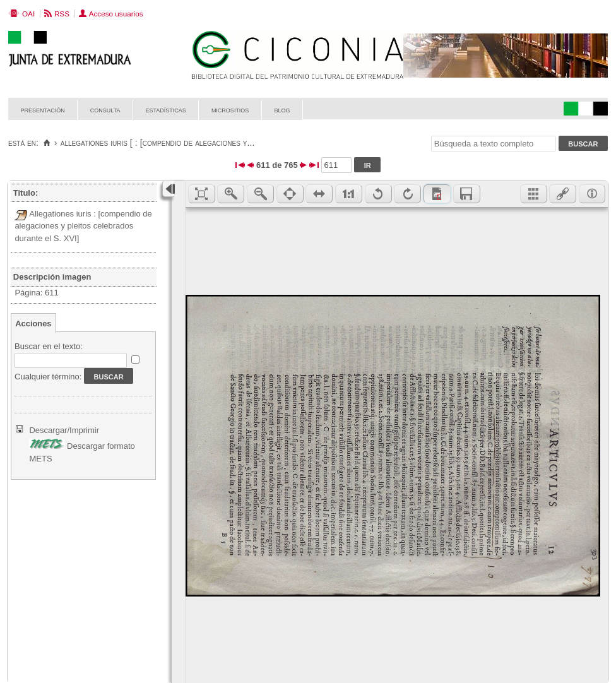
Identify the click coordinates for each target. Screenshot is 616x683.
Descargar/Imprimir (64, 430)
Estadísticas (166, 110)
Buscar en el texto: (49, 346)
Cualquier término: (48, 377)
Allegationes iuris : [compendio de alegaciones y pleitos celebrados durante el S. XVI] (83, 226)
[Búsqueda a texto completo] (494, 144)
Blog (282, 110)
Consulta (105, 110)
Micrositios (230, 110)
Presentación (43, 110)
